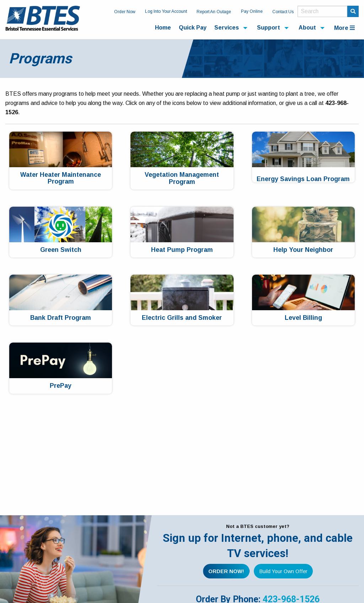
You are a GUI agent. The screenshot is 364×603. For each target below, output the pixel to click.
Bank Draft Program (61, 318)
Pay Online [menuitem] (252, 11)
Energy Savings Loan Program (303, 179)
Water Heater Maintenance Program (61, 178)
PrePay (61, 386)
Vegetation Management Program (182, 178)
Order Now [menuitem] (125, 12)
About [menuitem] (307, 28)
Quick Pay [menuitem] (193, 28)
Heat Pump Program (182, 250)
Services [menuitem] (227, 28)
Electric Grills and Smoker (182, 318)
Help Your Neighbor (303, 250)
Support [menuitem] (269, 28)
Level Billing (303, 318)
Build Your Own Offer (283, 571)
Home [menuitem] (163, 28)
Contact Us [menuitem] (283, 12)
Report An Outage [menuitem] (214, 12)
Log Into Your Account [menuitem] (166, 11)
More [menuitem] (344, 28)
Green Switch (61, 250)
